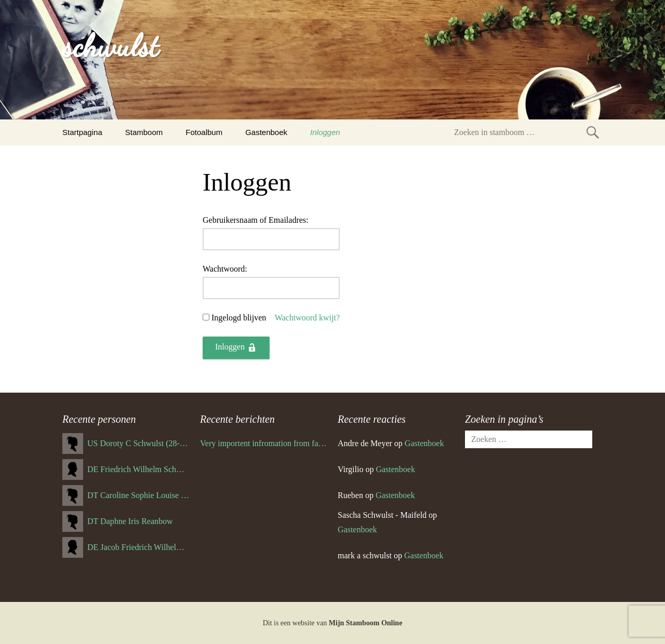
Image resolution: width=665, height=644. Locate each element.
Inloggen (325, 132)
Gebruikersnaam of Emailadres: (255, 220)
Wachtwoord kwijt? (307, 318)
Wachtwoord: (225, 269)
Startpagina (82, 132)
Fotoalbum (204, 132)
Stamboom (144, 132)
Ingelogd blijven (239, 318)
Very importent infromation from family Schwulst (264, 443)
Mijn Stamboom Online (366, 623)
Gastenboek (266, 132)
